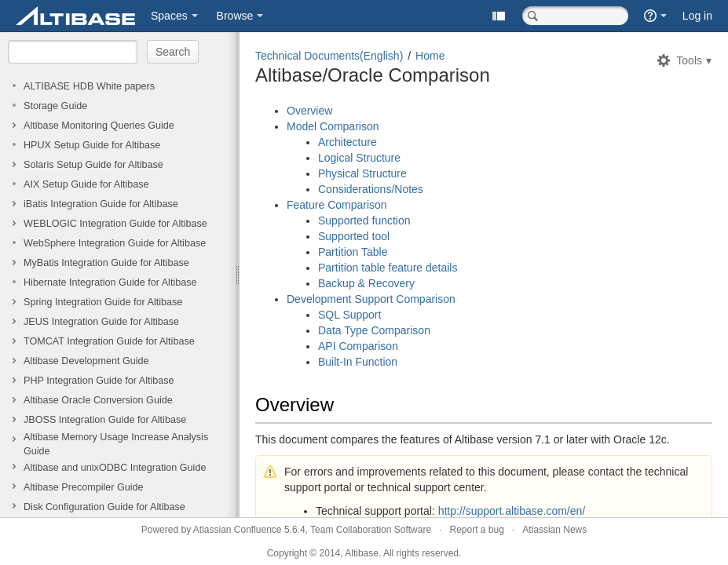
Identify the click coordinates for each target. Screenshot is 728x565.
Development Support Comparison (371, 299)
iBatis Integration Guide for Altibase (101, 204)
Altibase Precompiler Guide (84, 487)
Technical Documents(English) (329, 56)
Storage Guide (55, 106)
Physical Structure (362, 173)
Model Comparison (333, 126)
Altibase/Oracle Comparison (373, 75)
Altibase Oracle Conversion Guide (98, 400)
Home (430, 56)
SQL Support (349, 315)
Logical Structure (359, 158)
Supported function (364, 221)
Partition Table (353, 252)
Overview (309, 111)
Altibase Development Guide (86, 361)
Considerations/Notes (371, 189)
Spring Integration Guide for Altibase (103, 302)
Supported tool (354, 236)
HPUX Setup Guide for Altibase (92, 145)
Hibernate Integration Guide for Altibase (110, 282)
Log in (697, 16)
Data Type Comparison (374, 330)
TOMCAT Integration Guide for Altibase (109, 341)
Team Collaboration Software (371, 530)
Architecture (348, 142)
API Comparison (358, 346)
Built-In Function (358, 362)
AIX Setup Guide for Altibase (86, 184)
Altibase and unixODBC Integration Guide (115, 468)
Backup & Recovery (366, 283)
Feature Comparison (337, 205)
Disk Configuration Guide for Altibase (104, 507)
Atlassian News (554, 530)
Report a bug (476, 530)
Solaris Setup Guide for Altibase (93, 165)
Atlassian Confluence (238, 530)
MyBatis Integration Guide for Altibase (106, 263)
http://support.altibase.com (503, 511)
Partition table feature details (388, 268)
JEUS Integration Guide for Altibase (101, 322)
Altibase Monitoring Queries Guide (99, 126)
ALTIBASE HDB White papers (89, 86)
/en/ (576, 511)
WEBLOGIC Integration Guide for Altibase (115, 224)
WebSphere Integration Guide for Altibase (115, 243)
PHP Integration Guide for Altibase (99, 381)
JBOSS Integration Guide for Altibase (105, 420)
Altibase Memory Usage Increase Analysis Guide (116, 444)
